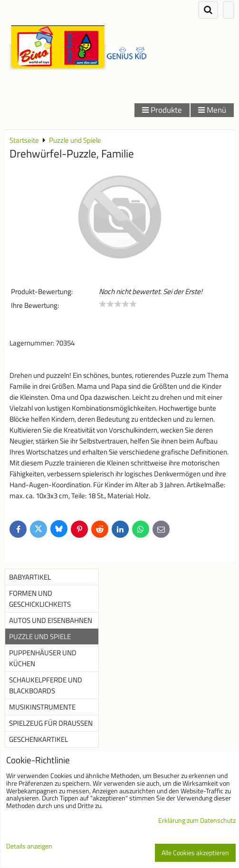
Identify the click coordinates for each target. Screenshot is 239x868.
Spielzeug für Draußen (51, 723)
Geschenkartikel (38, 739)
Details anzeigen (29, 847)
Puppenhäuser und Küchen (43, 658)
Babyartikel (30, 577)
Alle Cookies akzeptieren (195, 853)
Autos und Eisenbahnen (51, 620)
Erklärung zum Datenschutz (197, 820)
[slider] (118, 304)
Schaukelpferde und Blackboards (46, 685)
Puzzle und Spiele (40, 636)
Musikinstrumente (42, 707)
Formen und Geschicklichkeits (40, 599)
